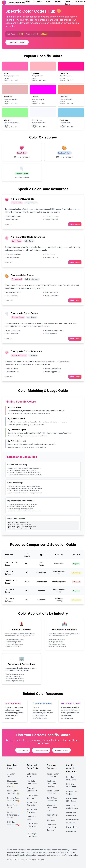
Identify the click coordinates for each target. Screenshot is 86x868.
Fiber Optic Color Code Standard (51, 827)
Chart (49, 1)
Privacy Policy (72, 827)
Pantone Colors (41, 750)
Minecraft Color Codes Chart (52, 808)
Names (58, 1)
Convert (38, 1)
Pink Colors (23, 750)
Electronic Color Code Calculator (51, 784)
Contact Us (71, 831)
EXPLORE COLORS (17, 42)
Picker (27, 1)
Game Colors (68, 3)
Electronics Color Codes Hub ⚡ (12, 784)
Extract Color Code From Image (33, 826)
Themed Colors (61, 750)
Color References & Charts (13, 815)
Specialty (81, 1)
